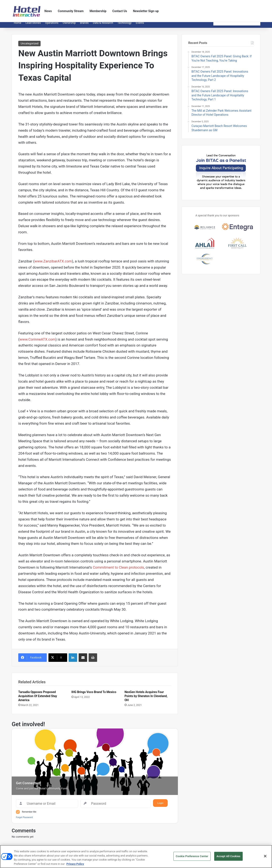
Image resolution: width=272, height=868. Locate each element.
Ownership (69, 26)
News (48, 11)
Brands (84, 26)
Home (18, 26)
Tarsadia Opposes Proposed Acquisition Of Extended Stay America (38, 699)
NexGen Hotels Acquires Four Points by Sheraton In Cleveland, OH (146, 699)
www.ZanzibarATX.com (53, 264)
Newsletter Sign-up (146, 11)
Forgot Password (24, 821)
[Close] (265, 858)
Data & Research (103, 26)
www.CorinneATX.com (38, 342)
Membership (98, 11)
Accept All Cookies (228, 858)
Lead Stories (33, 26)
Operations (52, 26)
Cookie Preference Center (192, 858)
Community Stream (71, 11)
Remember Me (29, 815)
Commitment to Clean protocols (118, 571)
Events (140, 26)
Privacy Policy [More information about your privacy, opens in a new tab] (75, 865)
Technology (124, 26)
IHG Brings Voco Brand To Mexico (94, 695)
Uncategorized (29, 47)
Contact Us (120, 11)
